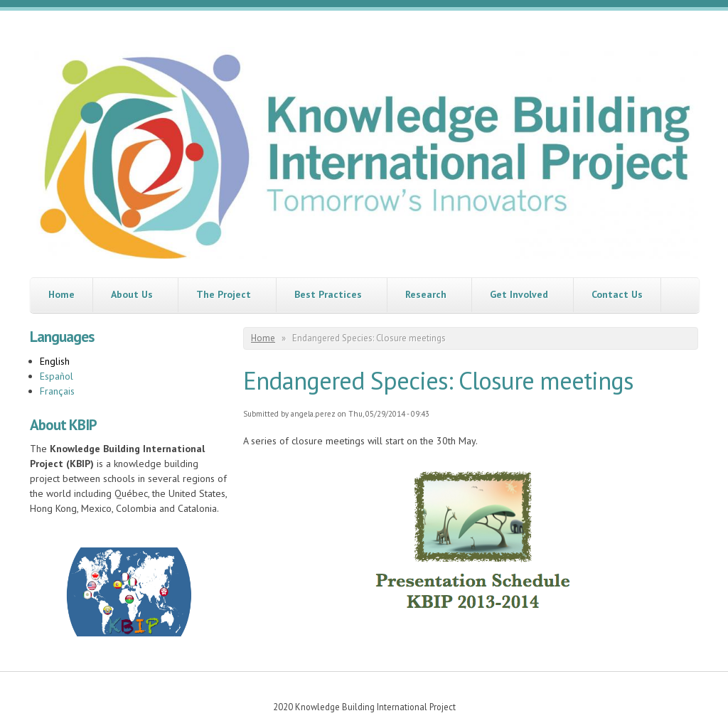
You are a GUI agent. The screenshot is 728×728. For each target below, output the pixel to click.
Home (61, 294)
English (55, 361)
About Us (132, 294)
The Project (224, 294)
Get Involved (519, 294)
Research (426, 294)
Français (57, 391)
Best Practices (328, 294)
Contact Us (617, 294)
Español (57, 376)
